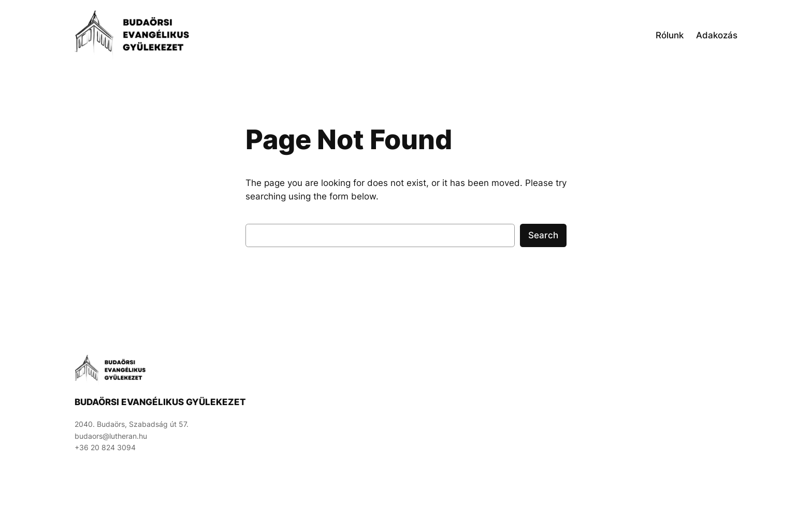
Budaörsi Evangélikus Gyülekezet (160, 402)
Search (543, 235)
